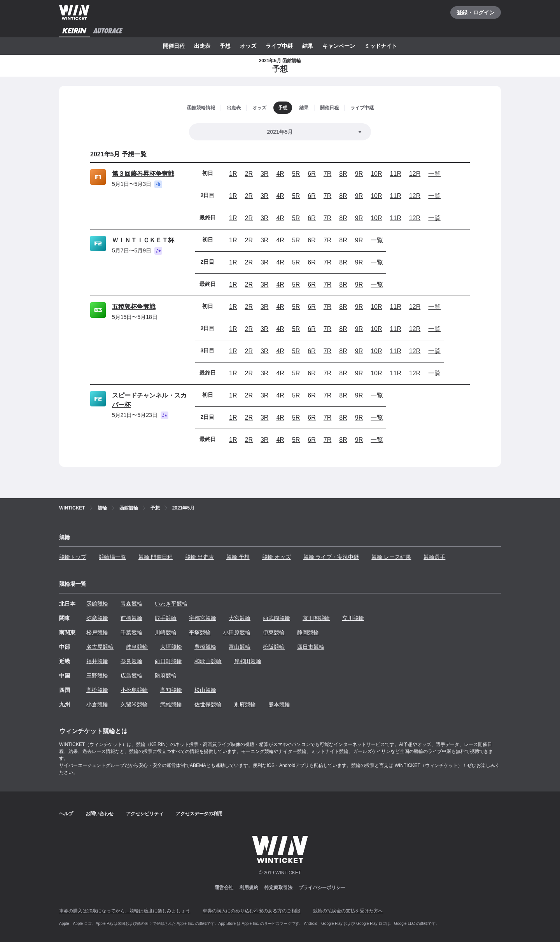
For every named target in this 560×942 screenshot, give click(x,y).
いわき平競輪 (171, 604)
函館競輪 (97, 604)
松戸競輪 (97, 632)
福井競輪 (97, 661)
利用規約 (249, 888)
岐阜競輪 (137, 647)
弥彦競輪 (97, 618)
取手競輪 (166, 618)
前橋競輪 (131, 618)
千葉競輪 (131, 632)
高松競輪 (97, 690)
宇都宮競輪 (203, 618)
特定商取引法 (278, 888)
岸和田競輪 (248, 661)
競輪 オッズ (276, 557)
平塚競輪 (200, 632)
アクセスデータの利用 (199, 814)
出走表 (202, 46)
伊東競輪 (274, 632)
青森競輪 (131, 604)
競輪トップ (73, 557)
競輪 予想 (238, 557)
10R (376, 174)
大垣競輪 (171, 647)
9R (359, 174)
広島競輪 (131, 676)
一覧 (434, 174)
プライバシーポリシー (322, 888)
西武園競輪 (276, 618)
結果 (308, 46)
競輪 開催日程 (156, 557)
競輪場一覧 (112, 557)
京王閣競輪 (316, 618)
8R (343, 174)
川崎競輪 (166, 632)
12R (415, 174)
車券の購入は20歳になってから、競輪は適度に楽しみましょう (125, 911)
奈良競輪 (131, 661)
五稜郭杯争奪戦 (134, 307)
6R (311, 174)
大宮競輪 (240, 618)
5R (296, 174)
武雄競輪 (171, 704)
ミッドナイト (381, 46)
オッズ (248, 46)
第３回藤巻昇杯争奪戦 (143, 174)
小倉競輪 (97, 704)
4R (280, 174)
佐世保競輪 (208, 704)
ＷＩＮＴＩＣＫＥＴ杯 (143, 240)
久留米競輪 (134, 704)
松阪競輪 (274, 647)
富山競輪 (240, 647)
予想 (225, 46)
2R (248, 174)
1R (233, 174)
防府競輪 (166, 676)
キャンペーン (339, 46)
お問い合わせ (100, 814)
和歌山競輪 (208, 661)
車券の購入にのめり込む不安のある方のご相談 (252, 911)
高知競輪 (171, 690)
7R (327, 174)
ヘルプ (66, 814)
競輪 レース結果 (391, 557)
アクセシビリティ (145, 814)
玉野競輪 (97, 676)
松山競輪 (205, 690)
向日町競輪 (168, 661)
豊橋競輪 (205, 647)
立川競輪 (353, 618)
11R (396, 174)
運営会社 (224, 888)
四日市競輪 (311, 647)
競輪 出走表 (199, 557)
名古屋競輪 (100, 647)
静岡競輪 (308, 632)
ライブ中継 (279, 46)
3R (264, 174)
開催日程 (174, 46)
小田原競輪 (237, 632)
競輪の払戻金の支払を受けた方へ (348, 911)
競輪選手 (434, 557)
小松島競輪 (134, 690)
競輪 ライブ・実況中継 (331, 557)
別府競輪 (245, 704)
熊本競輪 (279, 704)
